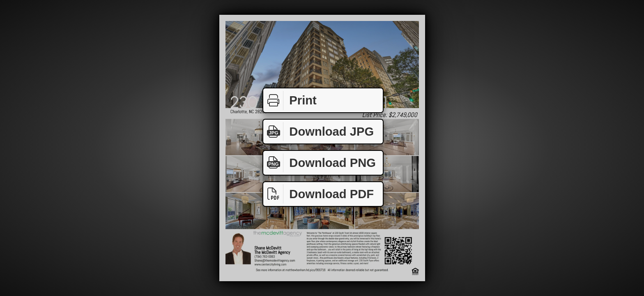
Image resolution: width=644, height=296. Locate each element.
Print (290, 101)
